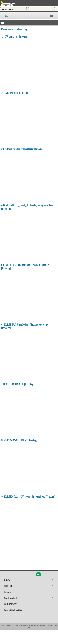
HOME (7, 16)
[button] (29, 23)
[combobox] (14, 9)
